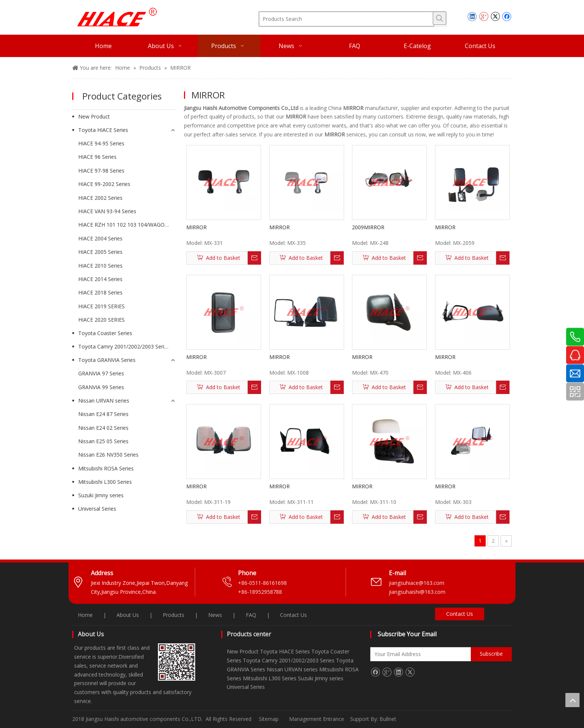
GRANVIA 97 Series (101, 373)
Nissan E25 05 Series (103, 441)
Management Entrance (317, 719)
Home (85, 615)
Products (174, 615)
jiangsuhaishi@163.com (418, 592)
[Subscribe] (491, 654)
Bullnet (388, 719)
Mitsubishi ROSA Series (106, 468)
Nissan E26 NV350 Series (108, 455)
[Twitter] (410, 672)
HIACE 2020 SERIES (101, 320)
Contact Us (293, 615)
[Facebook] (375, 672)
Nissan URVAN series (104, 401)
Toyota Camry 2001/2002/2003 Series (124, 346)
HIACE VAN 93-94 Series (107, 211)
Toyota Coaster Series (105, 333)
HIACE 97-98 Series (101, 171)
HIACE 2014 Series (100, 279)
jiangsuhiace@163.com (417, 583)
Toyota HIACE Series (103, 130)
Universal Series (97, 509)
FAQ (251, 615)
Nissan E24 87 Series (103, 414)
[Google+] (387, 672)
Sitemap (269, 719)
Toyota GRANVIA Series (107, 360)
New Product (94, 116)
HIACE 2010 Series (100, 266)
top (572, 700)
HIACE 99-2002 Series (104, 184)
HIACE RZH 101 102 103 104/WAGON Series (127, 225)
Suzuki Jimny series (101, 495)
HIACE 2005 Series (100, 252)
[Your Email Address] (428, 654)
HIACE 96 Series (97, 157)
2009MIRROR (368, 227)
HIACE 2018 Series (100, 292)
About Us (128, 615)
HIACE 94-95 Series (101, 143)
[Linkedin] (398, 672)
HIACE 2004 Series (100, 238)
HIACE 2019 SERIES (101, 306)
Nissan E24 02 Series (103, 428)
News (215, 615)
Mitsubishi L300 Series (105, 482)
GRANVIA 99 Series (101, 387)
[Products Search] (347, 19)
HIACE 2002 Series (100, 198)
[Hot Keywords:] (439, 18)
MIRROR (196, 227)
